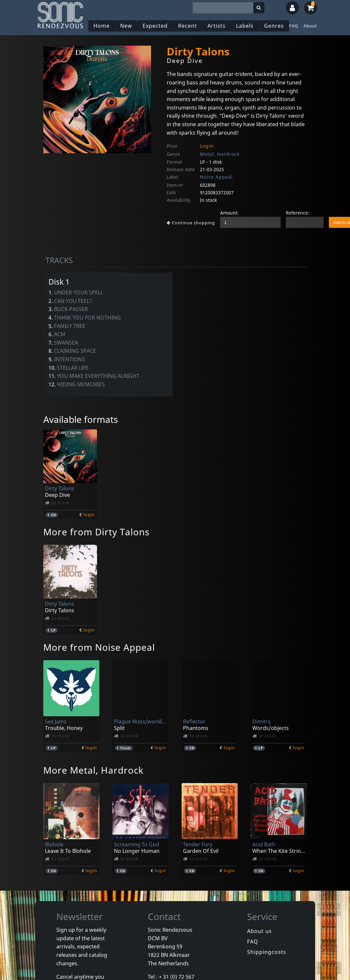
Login (207, 146)
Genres (274, 26)
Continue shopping (191, 223)
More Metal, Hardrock (93, 770)
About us (259, 931)
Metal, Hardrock (220, 154)
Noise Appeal (216, 177)
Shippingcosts (267, 952)
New (126, 26)
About (310, 26)
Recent (188, 26)
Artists (217, 26)
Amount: (229, 213)
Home (102, 26)
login (89, 514)
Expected (155, 26)
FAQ (294, 26)
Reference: (298, 213)
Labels (245, 26)
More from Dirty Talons (96, 532)
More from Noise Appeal (99, 647)
